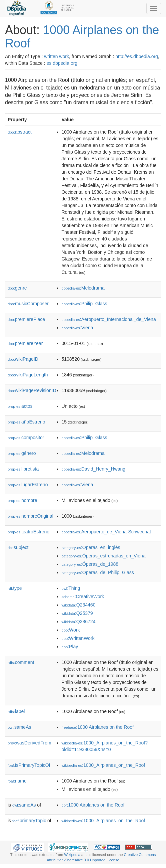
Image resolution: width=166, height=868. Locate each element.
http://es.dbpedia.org (137, 56)
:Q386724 (79, 622)
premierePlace (26, 319)
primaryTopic (29, 821)
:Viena (77, 328)
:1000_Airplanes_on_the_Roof (103, 765)
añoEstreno (26, 422)
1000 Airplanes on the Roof (82, 37)
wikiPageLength (28, 375)
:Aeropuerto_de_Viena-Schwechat (106, 532)
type (15, 588)
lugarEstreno (28, 485)
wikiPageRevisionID (32, 390)
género (22, 453)
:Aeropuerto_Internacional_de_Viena (109, 319)
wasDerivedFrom (29, 743)
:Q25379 (77, 613)
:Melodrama (83, 288)
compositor (26, 438)
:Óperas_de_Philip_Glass (98, 572)
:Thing (71, 588)
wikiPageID (23, 359)
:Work (71, 630)
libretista (23, 469)
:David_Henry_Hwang (94, 469)
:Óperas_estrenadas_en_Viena (104, 556)
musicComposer (28, 304)
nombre (22, 500)
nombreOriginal (30, 516)
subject (18, 547)
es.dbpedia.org (62, 63)
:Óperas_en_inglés (91, 547)
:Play (70, 647)
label (16, 711)
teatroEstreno (28, 532)
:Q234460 (79, 605)
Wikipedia (72, 855)
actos (20, 406)
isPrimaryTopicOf (29, 765)
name (17, 781)
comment (21, 662)
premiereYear (25, 343)
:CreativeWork (83, 596)
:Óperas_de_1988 (90, 564)
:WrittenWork (78, 638)
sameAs (19, 727)
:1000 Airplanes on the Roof (98, 727)
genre (17, 288)
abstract (20, 132)
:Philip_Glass (84, 304)
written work (56, 56)
